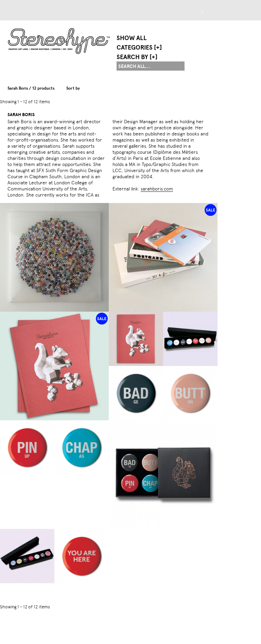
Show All (132, 38)
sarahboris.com (157, 189)
